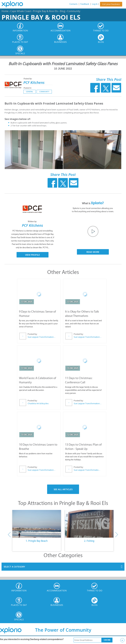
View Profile (32, 255)
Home (5, 11)
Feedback (85, 4)
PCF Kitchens (34, 82)
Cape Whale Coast (21, 11)
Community (74, 11)
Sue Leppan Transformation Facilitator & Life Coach (42, 337)
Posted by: (28, 79)
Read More (93, 252)
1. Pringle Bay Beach (37, 541)
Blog (63, 11)
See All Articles (63, 489)
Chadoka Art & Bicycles (38, 403)
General (30, 92)
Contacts (73, 4)
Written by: (33, 221)
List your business (111, 4)
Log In (95, 4)
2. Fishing (89, 541)
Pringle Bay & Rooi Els (45, 11)
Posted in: (27, 88)
